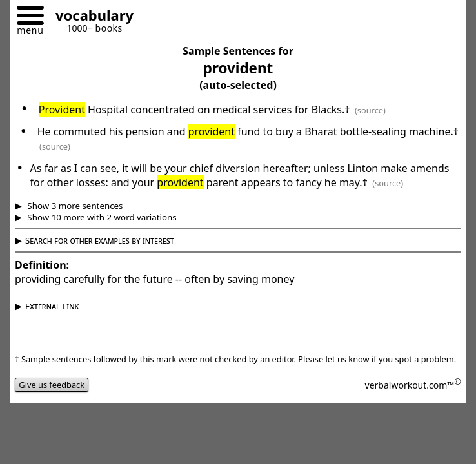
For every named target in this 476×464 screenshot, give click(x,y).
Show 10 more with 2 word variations (101, 217)
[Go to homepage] (90, 17)
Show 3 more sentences (74, 206)
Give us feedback (52, 385)
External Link (52, 306)
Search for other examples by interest (100, 240)
